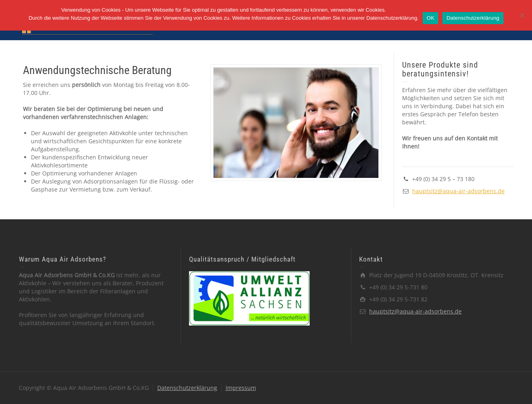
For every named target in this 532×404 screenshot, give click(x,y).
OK (430, 18)
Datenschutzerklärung (187, 388)
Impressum (241, 388)
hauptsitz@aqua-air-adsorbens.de (458, 191)
